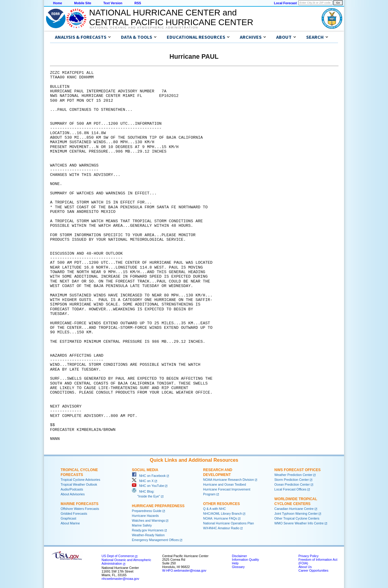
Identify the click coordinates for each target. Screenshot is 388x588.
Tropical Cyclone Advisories (80, 480)
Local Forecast (285, 3)
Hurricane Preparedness (158, 506)
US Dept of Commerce (118, 556)
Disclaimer (239, 556)
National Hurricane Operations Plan (229, 523)
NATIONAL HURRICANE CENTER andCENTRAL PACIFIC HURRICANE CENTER (171, 17)
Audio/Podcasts (72, 489)
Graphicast (69, 518)
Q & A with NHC (214, 509)
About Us (305, 567)
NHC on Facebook (149, 476)
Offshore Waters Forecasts (80, 509)
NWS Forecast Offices (298, 470)
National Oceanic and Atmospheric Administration (144, 28)
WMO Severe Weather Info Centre (299, 523)
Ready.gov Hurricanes (148, 530)
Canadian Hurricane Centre (294, 509)
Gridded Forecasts (74, 514)
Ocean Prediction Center (292, 484)
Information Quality (245, 560)
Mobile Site (83, 3)
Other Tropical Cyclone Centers (297, 518)
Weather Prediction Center (293, 475)
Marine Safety (142, 525)
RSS (138, 3)
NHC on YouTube (148, 486)
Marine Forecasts (80, 504)
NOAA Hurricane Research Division (229, 480)
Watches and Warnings (148, 520)
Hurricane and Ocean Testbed (224, 484)
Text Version (113, 3)
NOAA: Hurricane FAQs (220, 518)
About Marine (70, 523)
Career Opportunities (313, 570)
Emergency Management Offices (155, 540)
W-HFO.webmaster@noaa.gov (184, 570)
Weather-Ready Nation (148, 535)
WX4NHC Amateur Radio (221, 528)
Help (235, 563)
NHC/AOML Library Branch (222, 514)
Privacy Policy (308, 556)
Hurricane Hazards (145, 516)
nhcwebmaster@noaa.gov (120, 579)
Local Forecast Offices (290, 489)
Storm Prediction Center (292, 480)
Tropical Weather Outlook (79, 484)
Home (58, 3)
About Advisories (73, 494)
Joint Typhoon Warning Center (296, 514)
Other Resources (221, 504)
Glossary (238, 567)
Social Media (145, 470)
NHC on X (143, 481)
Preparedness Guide (147, 511)
